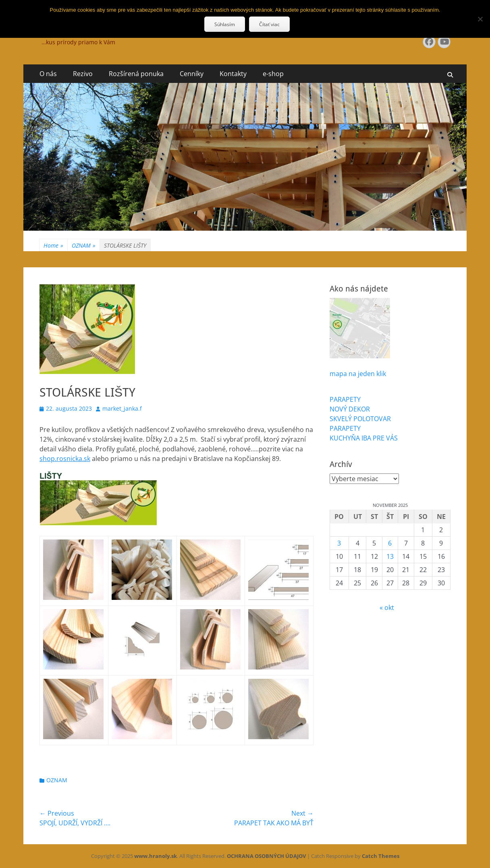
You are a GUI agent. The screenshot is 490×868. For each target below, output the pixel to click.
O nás (48, 74)
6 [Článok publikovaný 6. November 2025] (390, 543)
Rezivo (83, 74)
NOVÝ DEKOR (350, 409)
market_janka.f (122, 408)
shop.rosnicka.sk (65, 459)
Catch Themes (381, 856)
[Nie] (480, 19)
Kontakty (233, 74)
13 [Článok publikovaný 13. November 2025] (390, 556)
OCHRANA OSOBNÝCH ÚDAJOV (266, 856)
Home (53, 245)
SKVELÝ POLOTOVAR (360, 419)
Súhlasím (225, 24)
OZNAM (84, 245)
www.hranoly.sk (156, 856)
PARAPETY (345, 399)
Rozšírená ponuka (136, 74)
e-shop (273, 74)
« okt (387, 608)
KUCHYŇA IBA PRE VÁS (364, 438)
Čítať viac (269, 24)
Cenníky (192, 74)
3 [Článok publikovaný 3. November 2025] (339, 543)
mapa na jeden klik (358, 374)
